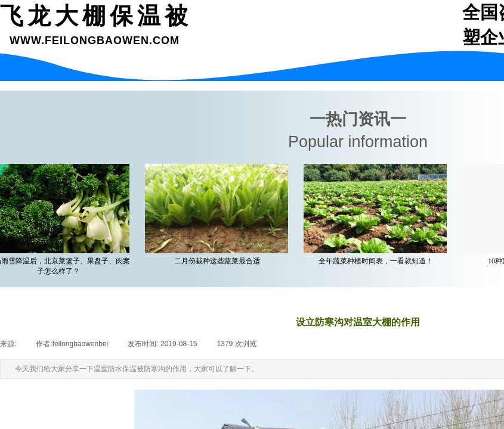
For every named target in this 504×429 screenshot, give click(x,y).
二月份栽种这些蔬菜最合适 (219, 261)
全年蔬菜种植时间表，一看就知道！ (378, 261)
